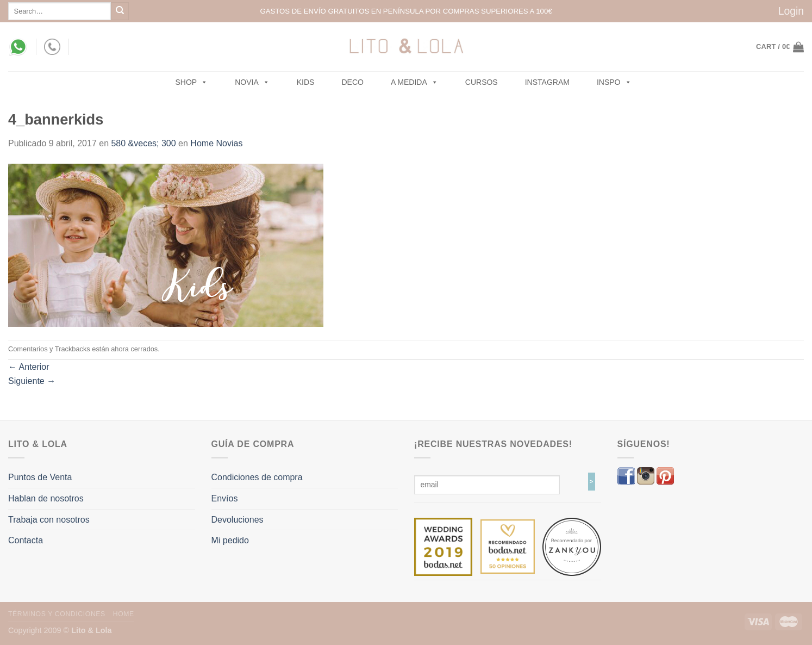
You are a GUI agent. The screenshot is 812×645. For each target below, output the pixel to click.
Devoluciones (238, 520)
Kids (306, 82)
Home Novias (216, 143)
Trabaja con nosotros (49, 520)
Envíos (225, 498)
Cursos (482, 82)
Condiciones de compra (257, 477)
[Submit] (120, 11)
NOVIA (252, 82)
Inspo (614, 82)
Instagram (547, 82)
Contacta (26, 540)
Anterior (29, 367)
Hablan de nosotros (46, 498)
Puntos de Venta (40, 477)
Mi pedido (230, 540)
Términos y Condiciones (57, 614)
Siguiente (32, 381)
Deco (352, 82)
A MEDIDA (414, 82)
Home (124, 614)
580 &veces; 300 (143, 143)
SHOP (192, 82)
